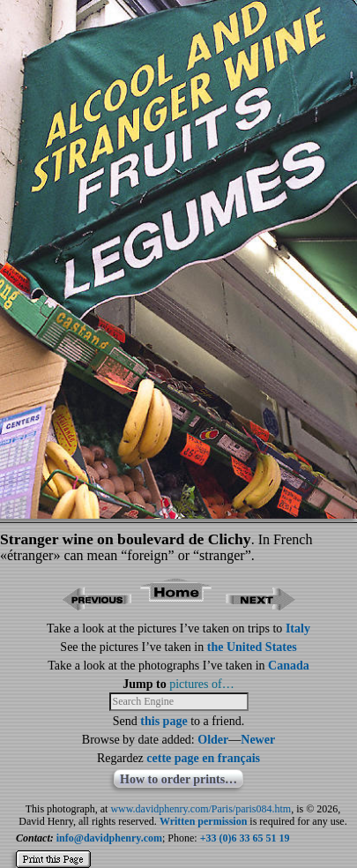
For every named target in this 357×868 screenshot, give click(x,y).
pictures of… (201, 684)
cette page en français (203, 758)
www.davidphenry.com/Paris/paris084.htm (201, 809)
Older (213, 740)
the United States (252, 647)
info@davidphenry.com (109, 838)
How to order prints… (178, 779)
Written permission (203, 821)
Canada (289, 666)
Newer (258, 740)
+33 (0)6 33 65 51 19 (245, 838)
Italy (298, 629)
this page (164, 721)
